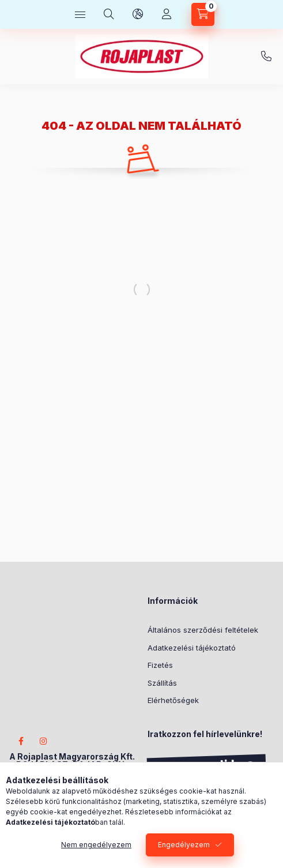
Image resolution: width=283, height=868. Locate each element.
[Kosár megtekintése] (203, 14)
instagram (44, 741)
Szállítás (162, 683)
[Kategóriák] (80, 14)
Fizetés (160, 665)
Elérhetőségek (173, 700)
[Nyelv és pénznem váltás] (138, 14)
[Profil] (167, 14)
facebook (21, 741)
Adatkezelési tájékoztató (192, 648)
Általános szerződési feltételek (203, 630)
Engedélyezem (184, 845)
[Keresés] (109, 14)
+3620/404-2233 (266, 57)
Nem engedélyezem (96, 845)
